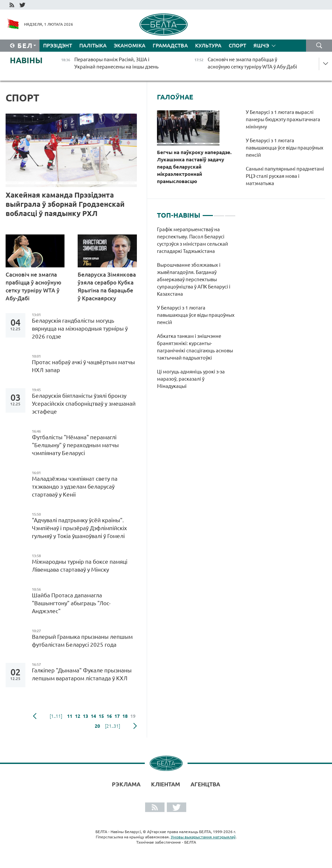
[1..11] (56, 716)
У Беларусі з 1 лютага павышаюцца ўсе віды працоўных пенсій (285, 148)
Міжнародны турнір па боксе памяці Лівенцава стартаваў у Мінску (80, 566)
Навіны (26, 60)
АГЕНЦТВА (205, 784)
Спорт (237, 45)
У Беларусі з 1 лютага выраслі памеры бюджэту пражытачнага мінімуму (283, 119)
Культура (208, 45)
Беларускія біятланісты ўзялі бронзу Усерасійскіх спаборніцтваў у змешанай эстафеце (84, 404)
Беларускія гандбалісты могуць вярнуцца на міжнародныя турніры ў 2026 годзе (80, 328)
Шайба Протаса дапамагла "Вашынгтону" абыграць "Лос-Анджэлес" (71, 603)
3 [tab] (230, 213)
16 (109, 716)
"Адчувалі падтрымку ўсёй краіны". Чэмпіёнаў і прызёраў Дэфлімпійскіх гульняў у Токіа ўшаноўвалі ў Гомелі (79, 528)
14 (93, 716)
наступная (135, 726)
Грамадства (170, 45)
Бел (25, 46)
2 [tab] (219, 213)
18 (125, 716)
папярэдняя (35, 716)
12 (78, 716)
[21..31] (113, 726)
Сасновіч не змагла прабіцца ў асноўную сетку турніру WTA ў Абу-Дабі (33, 286)
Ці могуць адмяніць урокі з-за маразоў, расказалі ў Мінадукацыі (191, 379)
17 (117, 716)
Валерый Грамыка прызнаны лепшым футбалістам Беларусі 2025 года (82, 641)
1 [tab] (208, 213)
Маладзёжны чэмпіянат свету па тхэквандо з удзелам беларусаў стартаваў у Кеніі (75, 487)
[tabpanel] (196, 311)
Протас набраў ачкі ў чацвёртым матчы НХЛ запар (83, 366)
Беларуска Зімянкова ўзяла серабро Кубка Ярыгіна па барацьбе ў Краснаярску (107, 286)
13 (86, 716)
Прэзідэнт (58, 45)
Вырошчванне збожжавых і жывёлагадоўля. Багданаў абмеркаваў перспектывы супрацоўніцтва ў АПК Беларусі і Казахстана (194, 279)
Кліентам (166, 784)
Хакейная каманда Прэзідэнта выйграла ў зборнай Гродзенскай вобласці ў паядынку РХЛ (65, 204)
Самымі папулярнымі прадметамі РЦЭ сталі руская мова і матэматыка (285, 176)
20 (97, 726)
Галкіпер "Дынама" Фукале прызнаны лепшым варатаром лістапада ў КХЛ (82, 674)
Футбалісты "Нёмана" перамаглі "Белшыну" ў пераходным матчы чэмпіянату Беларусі (75, 445)
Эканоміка (130, 45)
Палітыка (93, 45)
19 (133, 716)
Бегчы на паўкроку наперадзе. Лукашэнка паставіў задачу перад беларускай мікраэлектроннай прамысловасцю (194, 167)
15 (101, 716)
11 (70, 716)
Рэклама (126, 784)
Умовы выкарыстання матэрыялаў (203, 837)
